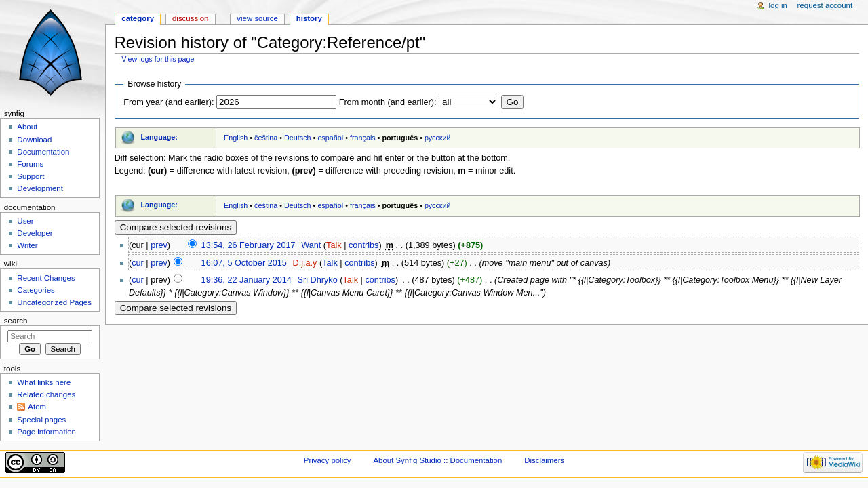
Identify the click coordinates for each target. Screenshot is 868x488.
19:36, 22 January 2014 (246, 280)
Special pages (41, 420)
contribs (363, 245)
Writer (27, 245)
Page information (46, 432)
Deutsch (298, 138)
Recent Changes (46, 278)
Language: (159, 137)
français (363, 138)
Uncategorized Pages (54, 302)
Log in (778, 5)
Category (138, 18)
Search (16, 321)
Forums (30, 164)
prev (159, 245)
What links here (44, 382)
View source (257, 18)
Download (34, 140)
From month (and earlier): (388, 102)
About (27, 127)
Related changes (46, 394)
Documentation (43, 152)
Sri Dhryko (318, 280)
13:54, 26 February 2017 (249, 245)
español (330, 138)
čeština (266, 138)
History (309, 18)
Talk (334, 245)
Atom (37, 407)
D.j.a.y (304, 263)
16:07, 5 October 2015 (244, 263)
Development (40, 188)
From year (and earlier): (169, 102)
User (25, 221)
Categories (36, 290)
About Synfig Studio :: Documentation (437, 460)
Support (31, 176)
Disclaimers (544, 460)
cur (138, 263)
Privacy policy (328, 460)
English (236, 138)
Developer (35, 233)
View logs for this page (158, 59)
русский (438, 138)
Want (311, 245)
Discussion (190, 18)
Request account (825, 5)
